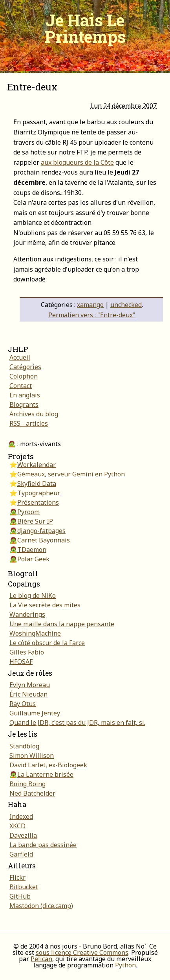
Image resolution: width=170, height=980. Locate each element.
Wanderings (27, 614)
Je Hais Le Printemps (85, 28)
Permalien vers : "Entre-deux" (92, 315)
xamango (90, 305)
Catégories (25, 367)
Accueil (20, 357)
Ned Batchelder (32, 793)
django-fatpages (41, 531)
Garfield (21, 854)
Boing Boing (27, 784)
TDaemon (32, 550)
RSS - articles (29, 423)
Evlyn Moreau (30, 685)
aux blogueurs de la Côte (77, 162)
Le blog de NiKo (33, 596)
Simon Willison (32, 756)
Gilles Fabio (27, 652)
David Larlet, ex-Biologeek (48, 765)
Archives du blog (34, 414)
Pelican (41, 959)
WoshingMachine (35, 633)
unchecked (126, 305)
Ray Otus (23, 704)
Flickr (17, 877)
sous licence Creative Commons (82, 952)
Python (125, 965)
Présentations (38, 502)
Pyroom (28, 512)
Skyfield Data (37, 484)
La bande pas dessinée (43, 845)
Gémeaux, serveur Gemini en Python (71, 474)
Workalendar (37, 465)
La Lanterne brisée (45, 774)
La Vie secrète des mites (45, 605)
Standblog (24, 746)
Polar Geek (33, 559)
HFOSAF (21, 662)
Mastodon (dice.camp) (41, 906)
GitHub (20, 896)
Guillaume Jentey (35, 713)
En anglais (25, 395)
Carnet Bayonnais (44, 540)
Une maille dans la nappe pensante (62, 624)
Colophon (24, 376)
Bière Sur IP (35, 521)
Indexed (21, 816)
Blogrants (24, 405)
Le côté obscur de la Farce (47, 643)
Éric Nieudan (28, 694)
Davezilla (23, 835)
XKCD (17, 826)
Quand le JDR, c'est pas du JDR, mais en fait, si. (77, 723)
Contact (21, 386)
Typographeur (39, 493)
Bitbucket (24, 887)
